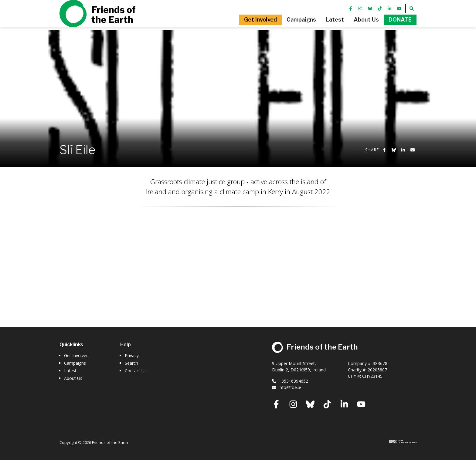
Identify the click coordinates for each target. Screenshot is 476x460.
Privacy (132, 355)
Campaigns (75, 363)
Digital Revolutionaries (403, 441)
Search (131, 363)
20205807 (377, 370)
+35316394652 (290, 381)
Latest (70, 371)
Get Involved (76, 355)
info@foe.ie (287, 387)
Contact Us (136, 371)
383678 (380, 363)
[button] (240, 29)
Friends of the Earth (97, 23)
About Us (73, 378)
